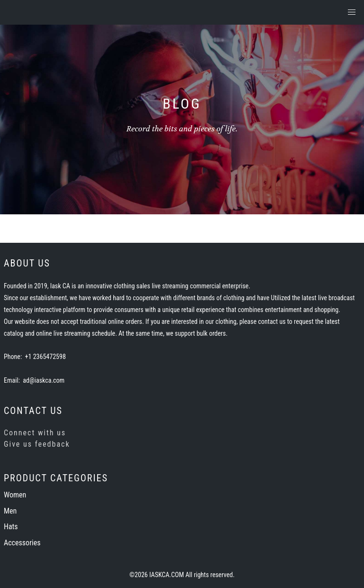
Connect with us (35, 433)
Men (10, 511)
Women (15, 495)
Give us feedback (37, 444)
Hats (11, 527)
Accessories (22, 543)
